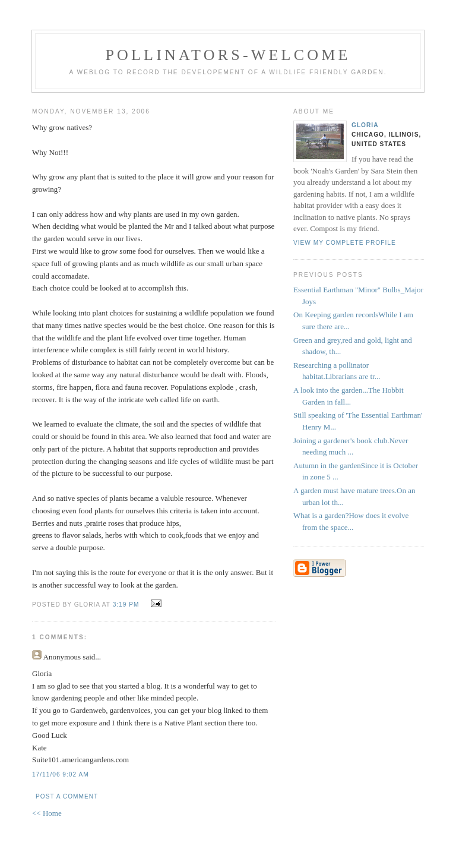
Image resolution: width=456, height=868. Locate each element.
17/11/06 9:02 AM (61, 774)
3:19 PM (126, 605)
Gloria (365, 125)
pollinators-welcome (228, 55)
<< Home (47, 813)
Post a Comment (67, 796)
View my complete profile (345, 243)
